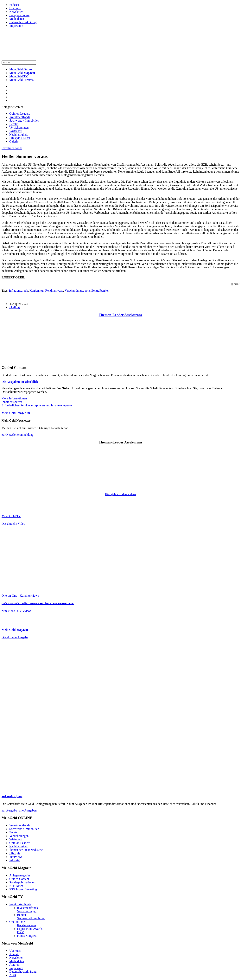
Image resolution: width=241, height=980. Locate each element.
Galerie (14, 141)
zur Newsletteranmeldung (18, 435)
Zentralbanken (100, 291)
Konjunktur (37, 291)
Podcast (14, 5)
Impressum (16, 26)
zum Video (8, 611)
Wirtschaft (16, 131)
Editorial (15, 860)
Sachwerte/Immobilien (31, 918)
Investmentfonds (20, 117)
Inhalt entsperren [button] (12, 402)
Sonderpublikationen (22, 882)
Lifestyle (15, 853)
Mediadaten (17, 19)
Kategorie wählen (13, 107)
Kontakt (14, 954)
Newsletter (16, 12)
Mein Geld (22, 73)
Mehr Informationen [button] (14, 398)
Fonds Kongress (27, 936)
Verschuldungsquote (77, 291)
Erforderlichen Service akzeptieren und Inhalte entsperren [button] (37, 405)
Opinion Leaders (20, 114)
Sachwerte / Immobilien (24, 121)
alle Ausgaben (28, 810)
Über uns (15, 8)
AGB (13, 975)
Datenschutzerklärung (23, 22)
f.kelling (15, 307)
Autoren (14, 965)
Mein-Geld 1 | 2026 (12, 796)
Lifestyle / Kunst (20, 138)
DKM (21, 932)
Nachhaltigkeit (18, 134)
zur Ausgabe (9, 810)
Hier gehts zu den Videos (120, 494)
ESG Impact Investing (23, 889)
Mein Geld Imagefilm (16, 413)
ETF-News (16, 886)
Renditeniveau (54, 291)
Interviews (16, 857)
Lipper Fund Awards (30, 929)
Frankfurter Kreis (20, 904)
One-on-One (9, 596)
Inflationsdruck (18, 291)
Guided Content (19, 879)
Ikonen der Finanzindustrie (26, 850)
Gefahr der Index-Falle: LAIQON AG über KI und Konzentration (38, 603)
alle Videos (24, 611)
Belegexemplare (19, 15)
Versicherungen (19, 127)
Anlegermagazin (20, 875)
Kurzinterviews (29, 596)
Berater (14, 124)
